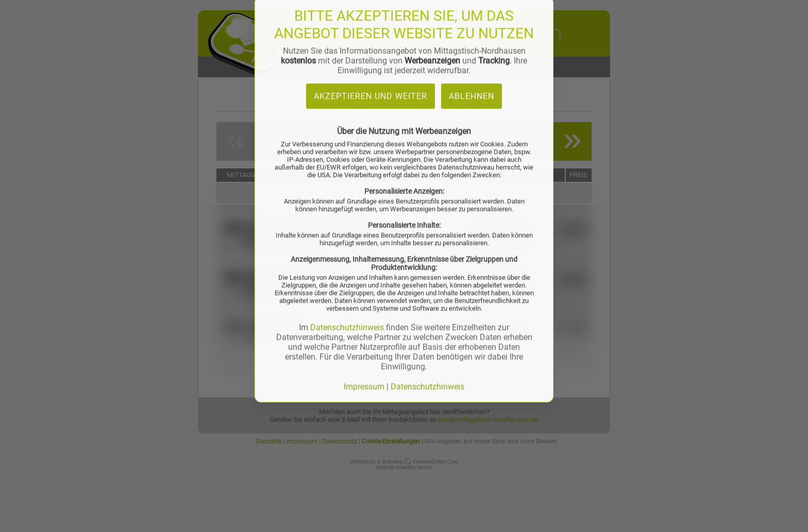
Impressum (364, 230)
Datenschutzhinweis (347, 171)
